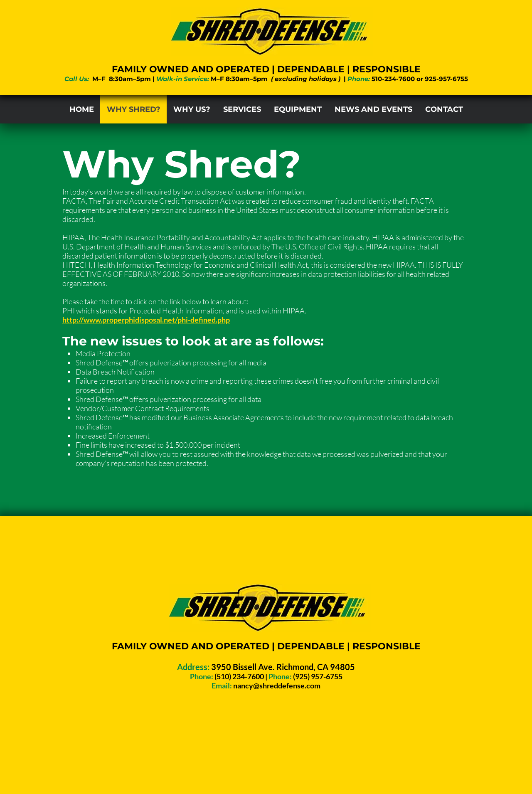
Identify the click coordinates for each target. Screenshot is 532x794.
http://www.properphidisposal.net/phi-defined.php (146, 320)
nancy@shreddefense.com (277, 686)
